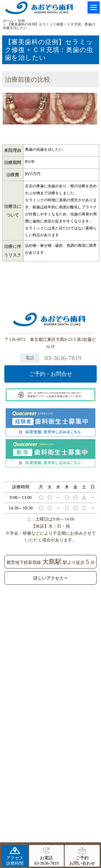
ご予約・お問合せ (51, 374)
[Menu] (94, 7)
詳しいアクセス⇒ (51, 578)
